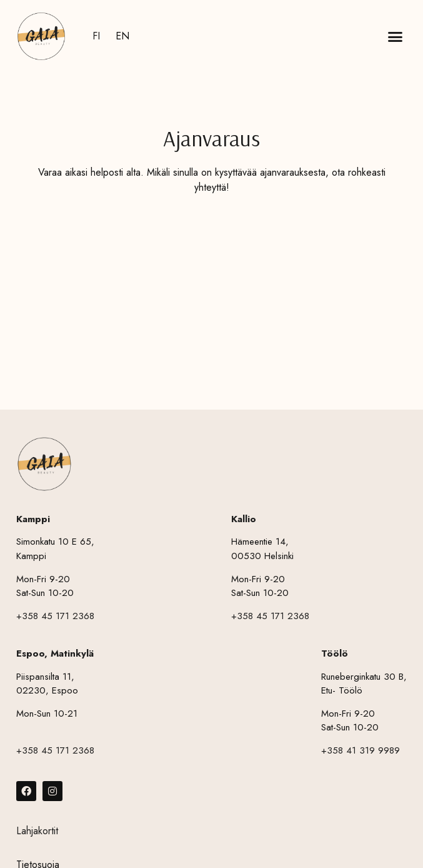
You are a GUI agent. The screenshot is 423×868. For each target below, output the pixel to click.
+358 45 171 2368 (55, 616)
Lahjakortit (37, 831)
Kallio (244, 519)
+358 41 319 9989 (361, 750)
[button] (396, 36)
